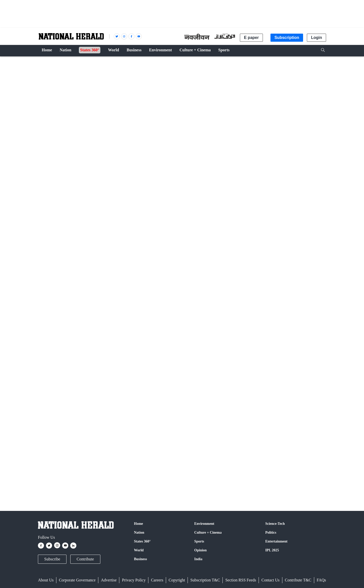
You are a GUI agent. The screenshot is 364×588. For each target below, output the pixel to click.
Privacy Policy (134, 580)
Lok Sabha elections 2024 (142, 476)
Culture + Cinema (208, 533)
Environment (204, 524)
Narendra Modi (51, 476)
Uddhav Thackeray (79, 476)
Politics (271, 533)
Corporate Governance (77, 580)
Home (139, 524)
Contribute (85, 559)
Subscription (287, 38)
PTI (60, 223)
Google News (120, 400)
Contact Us (270, 580)
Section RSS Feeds (241, 580)
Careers (157, 580)
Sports (199, 541)
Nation (46, 64)
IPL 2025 (272, 550)
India (198, 559)
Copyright (177, 580)
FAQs (321, 580)
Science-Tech (275, 524)
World (139, 550)
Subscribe (52, 559)
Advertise (109, 580)
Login (316, 38)
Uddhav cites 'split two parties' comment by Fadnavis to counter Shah (139, 315)
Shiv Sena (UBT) (108, 476)
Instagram (147, 400)
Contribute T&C (298, 580)
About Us (46, 580)
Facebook (77, 400)
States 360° (142, 541)
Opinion (201, 550)
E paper (251, 38)
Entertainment (276, 541)
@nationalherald (128, 409)
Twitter (97, 400)
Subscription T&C (205, 580)
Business (140, 559)
